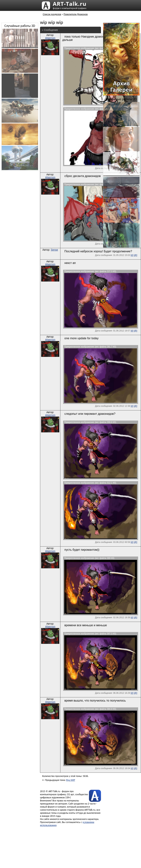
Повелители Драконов (76, 14)
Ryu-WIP (71, 780)
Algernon (50, 38)
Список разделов (52, 14)
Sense (54, 250)
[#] (132, 255)
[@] (135, 255)
